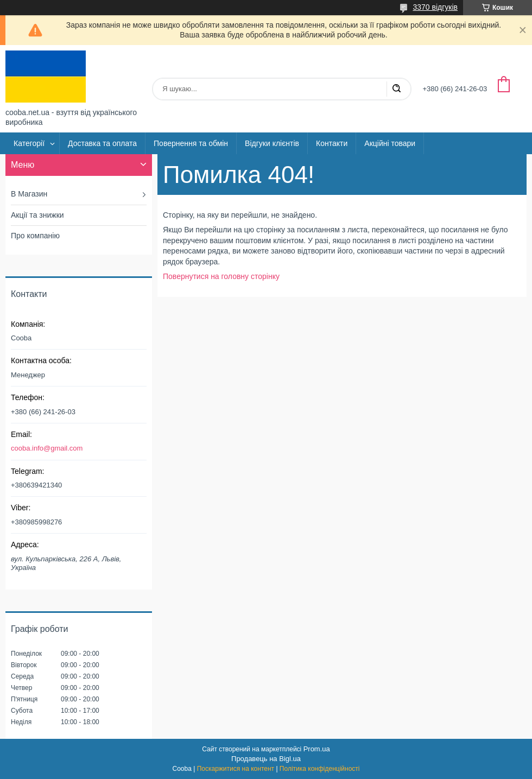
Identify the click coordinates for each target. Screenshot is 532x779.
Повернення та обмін (191, 143)
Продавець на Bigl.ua (266, 759)
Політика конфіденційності (320, 769)
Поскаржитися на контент (236, 769)
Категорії (29, 143)
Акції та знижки (37, 215)
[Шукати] (396, 89)
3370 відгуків (435, 7)
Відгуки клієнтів (272, 143)
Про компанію (35, 236)
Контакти (332, 143)
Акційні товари (390, 143)
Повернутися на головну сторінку (221, 276)
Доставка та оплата (102, 143)
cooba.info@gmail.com (47, 448)
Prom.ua (317, 749)
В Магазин (29, 194)
